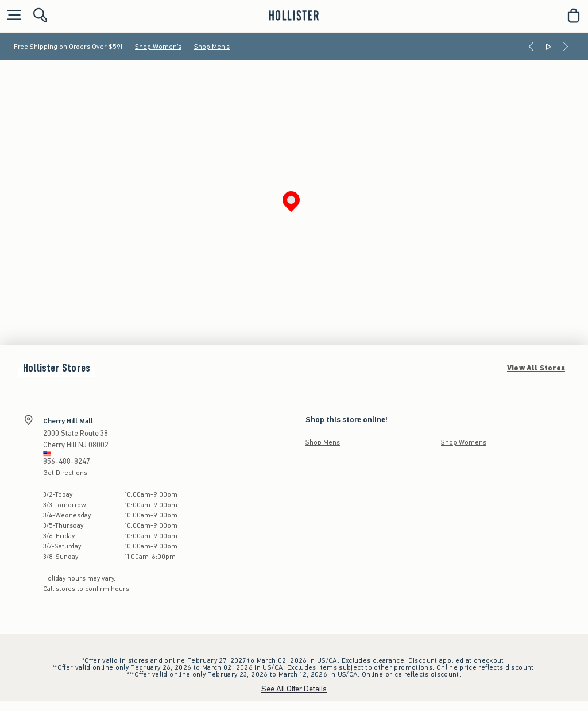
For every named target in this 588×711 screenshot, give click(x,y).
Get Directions (65, 473)
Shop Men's (212, 47)
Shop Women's (158, 47)
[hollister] (294, 16)
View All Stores (536, 368)
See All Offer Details (294, 689)
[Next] (566, 47)
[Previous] (531, 47)
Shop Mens (323, 442)
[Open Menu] (11, 16)
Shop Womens (464, 442)
